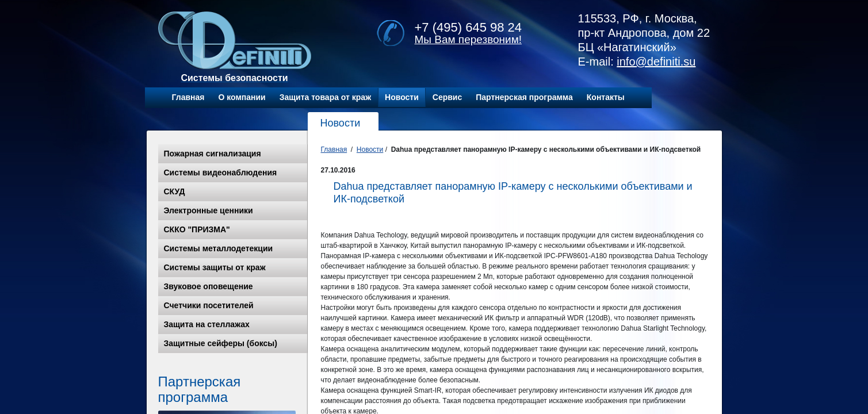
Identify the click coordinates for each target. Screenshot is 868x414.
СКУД (175, 191)
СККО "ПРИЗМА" (197, 229)
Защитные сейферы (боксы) (221, 343)
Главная (188, 97)
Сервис (447, 97)
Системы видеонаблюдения (221, 172)
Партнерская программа (524, 97)
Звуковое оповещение (209, 286)
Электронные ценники (209, 210)
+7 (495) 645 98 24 (469, 27)
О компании (242, 97)
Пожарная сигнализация (213, 154)
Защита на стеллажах (207, 324)
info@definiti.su (656, 62)
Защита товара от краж (325, 97)
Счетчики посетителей (209, 305)
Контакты (606, 97)
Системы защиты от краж (215, 267)
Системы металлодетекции (219, 248)
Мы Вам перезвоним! (469, 39)
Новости (402, 97)
